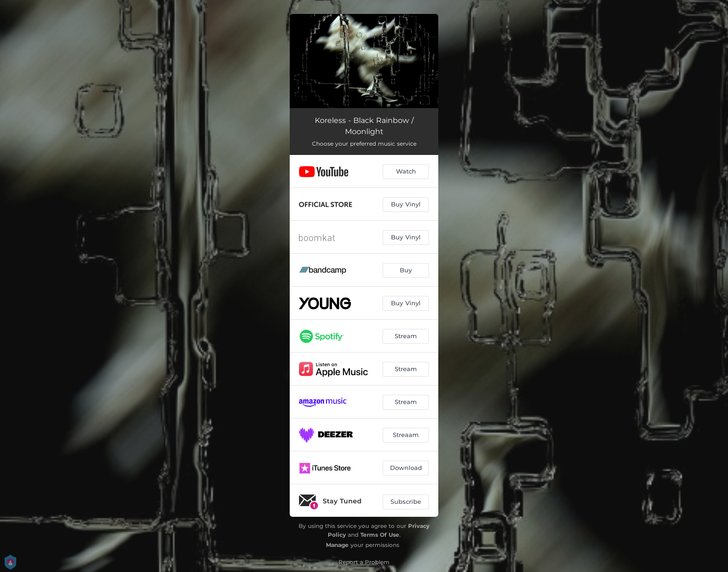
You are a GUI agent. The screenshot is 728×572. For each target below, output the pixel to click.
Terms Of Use (380, 535)
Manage (337, 545)
